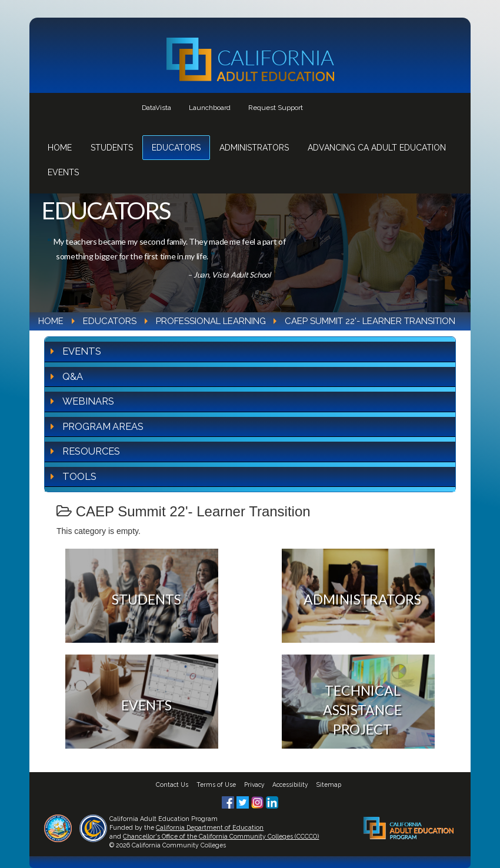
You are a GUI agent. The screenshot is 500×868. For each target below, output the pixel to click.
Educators (176, 148)
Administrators (254, 148)
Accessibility (290, 784)
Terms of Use (216, 784)
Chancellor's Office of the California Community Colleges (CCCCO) (221, 836)
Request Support (276, 108)
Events (63, 172)
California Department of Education (210, 827)
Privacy (254, 784)
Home (60, 148)
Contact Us (172, 784)
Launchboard (210, 108)
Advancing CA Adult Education (377, 148)
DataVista (156, 108)
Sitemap (329, 784)
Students (112, 148)
